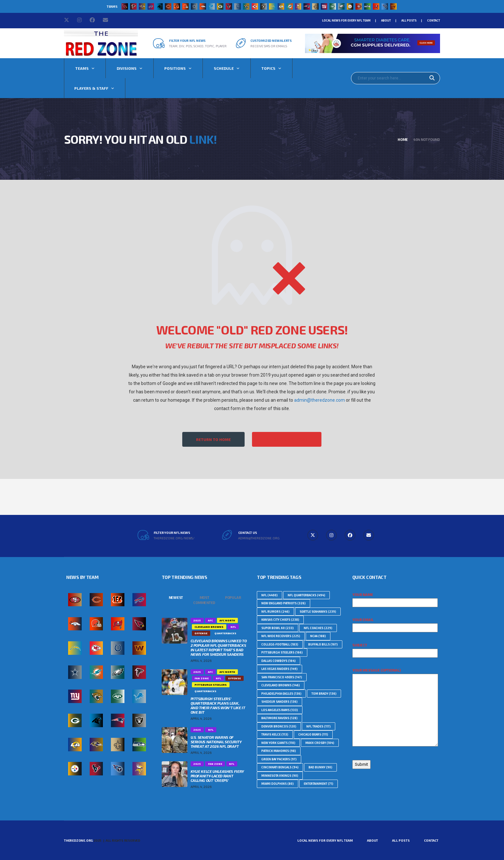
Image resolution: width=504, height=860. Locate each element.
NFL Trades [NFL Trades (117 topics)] (319, 726)
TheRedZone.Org (78, 840)
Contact (434, 20)
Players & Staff (91, 88)
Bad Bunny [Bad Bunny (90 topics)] (320, 767)
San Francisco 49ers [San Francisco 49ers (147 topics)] (282, 677)
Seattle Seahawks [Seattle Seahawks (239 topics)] (318, 612)
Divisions (127, 68)
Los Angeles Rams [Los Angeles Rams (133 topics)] (280, 710)
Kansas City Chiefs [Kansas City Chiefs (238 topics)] (280, 620)
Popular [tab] (233, 597)
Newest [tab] (176, 597)
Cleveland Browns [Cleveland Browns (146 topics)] (281, 685)
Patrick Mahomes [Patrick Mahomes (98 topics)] (279, 751)
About (386, 20)
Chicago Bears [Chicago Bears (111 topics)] (313, 734)
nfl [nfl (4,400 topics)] (270, 595)
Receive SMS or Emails (269, 46)
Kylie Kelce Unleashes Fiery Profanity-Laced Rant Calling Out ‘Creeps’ (217, 776)
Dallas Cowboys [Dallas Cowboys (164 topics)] (279, 661)
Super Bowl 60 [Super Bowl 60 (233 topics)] (278, 628)
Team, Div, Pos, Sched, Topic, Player (198, 46)
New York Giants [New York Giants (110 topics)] (278, 743)
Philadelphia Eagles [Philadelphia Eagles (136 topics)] (281, 694)
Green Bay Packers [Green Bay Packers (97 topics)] (279, 759)
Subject (395, 649)
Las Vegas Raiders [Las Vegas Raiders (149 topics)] (279, 669)
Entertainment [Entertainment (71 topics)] (319, 784)
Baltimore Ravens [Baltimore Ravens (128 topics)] (279, 718)
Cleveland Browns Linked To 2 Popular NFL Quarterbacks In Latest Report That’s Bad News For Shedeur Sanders (219, 647)
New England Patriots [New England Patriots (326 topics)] (283, 603)
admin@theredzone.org (259, 538)
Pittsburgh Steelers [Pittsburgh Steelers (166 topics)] (282, 652)
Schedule (224, 68)
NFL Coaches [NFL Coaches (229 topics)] (318, 628)
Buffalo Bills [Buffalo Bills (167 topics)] (323, 644)
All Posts (409, 20)
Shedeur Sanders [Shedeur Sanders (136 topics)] (279, 702)
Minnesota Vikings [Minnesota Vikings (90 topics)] (280, 776)
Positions (175, 68)
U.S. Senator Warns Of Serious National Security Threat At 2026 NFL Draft (216, 742)
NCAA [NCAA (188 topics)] (318, 636)
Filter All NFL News (287, 439)
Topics (268, 68)
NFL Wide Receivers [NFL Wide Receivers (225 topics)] (281, 636)
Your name (395, 599)
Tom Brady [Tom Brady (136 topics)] (324, 694)
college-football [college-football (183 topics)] (280, 644)
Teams (82, 68)
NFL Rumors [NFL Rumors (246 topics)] (275, 612)
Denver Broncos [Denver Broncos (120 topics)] (279, 726)
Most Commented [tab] (204, 600)
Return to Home (213, 439)
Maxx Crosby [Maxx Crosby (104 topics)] (320, 743)
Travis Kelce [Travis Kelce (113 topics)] (275, 734)
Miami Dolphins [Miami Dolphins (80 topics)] (278, 784)
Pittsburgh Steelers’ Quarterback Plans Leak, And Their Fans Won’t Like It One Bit (218, 705)
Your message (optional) (395, 708)
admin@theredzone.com (319, 400)
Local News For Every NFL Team (346, 20)
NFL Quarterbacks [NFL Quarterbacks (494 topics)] (306, 595)
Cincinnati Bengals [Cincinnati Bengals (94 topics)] (280, 767)
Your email (395, 624)
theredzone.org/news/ (174, 538)
